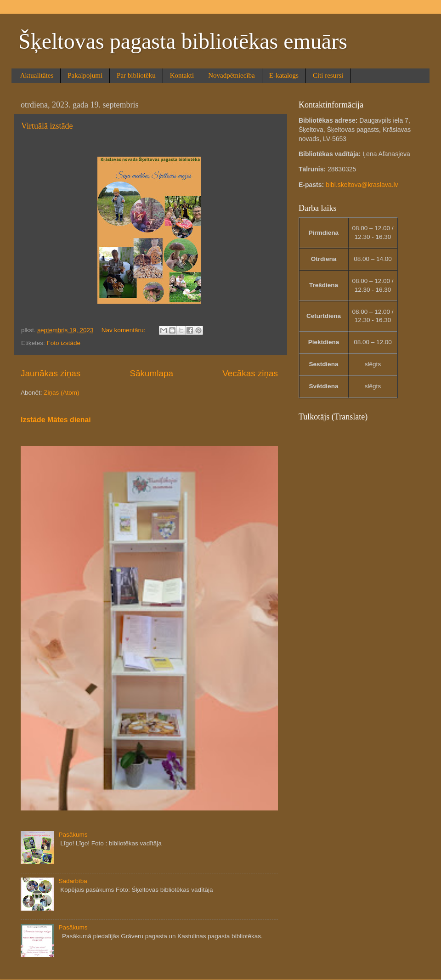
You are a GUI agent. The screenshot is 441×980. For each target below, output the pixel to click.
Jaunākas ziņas (51, 373)
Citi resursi (328, 75)
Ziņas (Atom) (61, 393)
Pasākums (73, 835)
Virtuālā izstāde (47, 126)
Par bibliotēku (136, 75)
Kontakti (182, 75)
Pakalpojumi (85, 75)
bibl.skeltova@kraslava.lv (362, 185)
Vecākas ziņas (250, 373)
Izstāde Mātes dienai (56, 420)
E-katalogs (284, 75)
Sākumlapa (151, 373)
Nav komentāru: (124, 330)
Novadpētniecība (232, 75)
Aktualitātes (37, 75)
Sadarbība (73, 881)
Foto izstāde (64, 343)
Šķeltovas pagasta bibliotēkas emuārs (183, 41)
